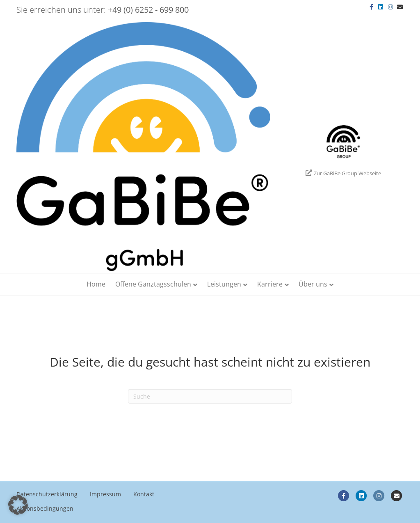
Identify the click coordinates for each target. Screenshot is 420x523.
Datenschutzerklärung (47, 494)
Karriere (270, 284)
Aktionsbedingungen (45, 508)
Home (96, 284)
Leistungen (224, 284)
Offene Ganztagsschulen (153, 284)
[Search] (210, 396)
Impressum (105, 494)
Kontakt (144, 494)
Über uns (313, 284)
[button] (18, 505)
